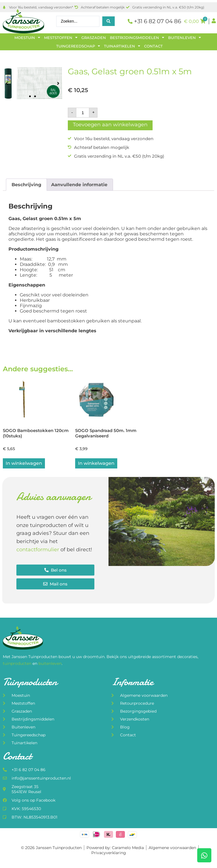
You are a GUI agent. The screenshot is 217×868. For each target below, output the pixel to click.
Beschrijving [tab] (26, 185)
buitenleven (50, 664)
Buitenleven (185, 38)
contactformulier (38, 550)
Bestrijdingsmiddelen (137, 38)
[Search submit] (108, 21)
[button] (7, 83)
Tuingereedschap (78, 46)
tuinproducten (18, 664)
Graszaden (94, 38)
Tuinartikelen (122, 46)
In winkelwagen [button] (24, 464)
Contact (153, 46)
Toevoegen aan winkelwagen (110, 125)
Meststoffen (61, 38)
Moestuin (27, 38)
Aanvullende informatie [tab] (79, 185)
